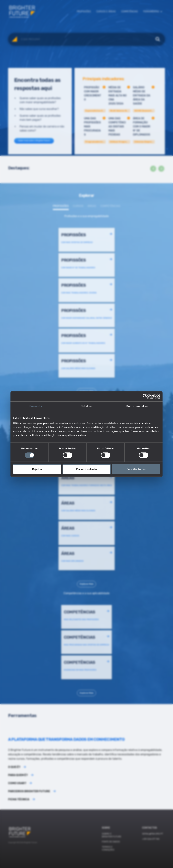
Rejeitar (37, 469)
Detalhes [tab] (86, 406)
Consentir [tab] (36, 406)
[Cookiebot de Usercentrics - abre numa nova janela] (145, 396)
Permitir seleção (86, 469)
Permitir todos (136, 469)
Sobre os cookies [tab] (137, 406)
